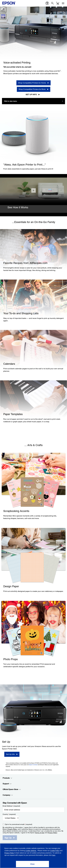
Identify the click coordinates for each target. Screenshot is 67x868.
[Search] (52, 3)
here (54, 855)
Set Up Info (31, 95)
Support (7, 784)
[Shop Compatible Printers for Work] (34, 89)
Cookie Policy (55, 851)
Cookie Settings (31, 851)
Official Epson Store (12, 789)
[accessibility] (47, 3)
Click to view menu (10, 101)
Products (7, 778)
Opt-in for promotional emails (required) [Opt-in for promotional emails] (19, 824)
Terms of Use (40, 833)
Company (8, 795)
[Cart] (58, 3)
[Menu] (63, 3)
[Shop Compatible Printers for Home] (33, 83)
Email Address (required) (11, 806)
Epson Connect (33, 765)
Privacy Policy (12, 829)
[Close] (33, 190)
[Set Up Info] (12, 754)
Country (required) (9, 814)
